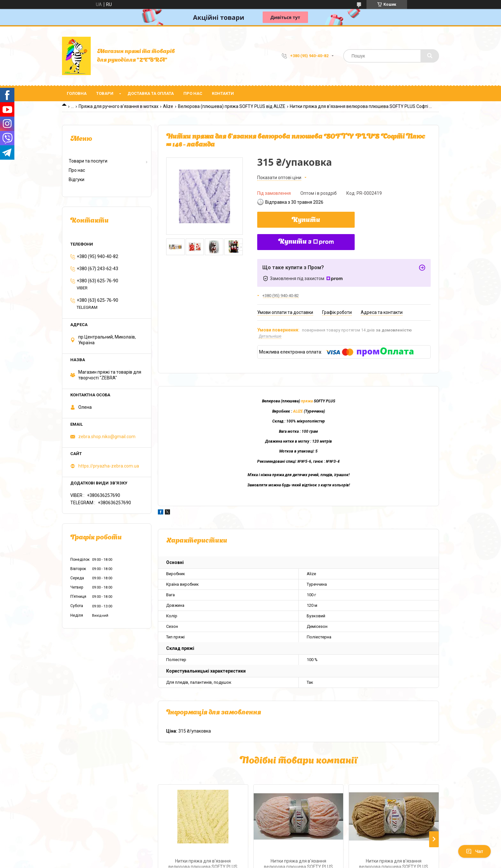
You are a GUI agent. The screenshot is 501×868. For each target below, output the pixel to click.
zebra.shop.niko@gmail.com (107, 437)
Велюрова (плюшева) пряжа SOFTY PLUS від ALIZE (232, 106)
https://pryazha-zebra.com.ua (109, 466)
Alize (168, 106)
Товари (105, 93)
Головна (77, 93)
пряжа (307, 401)
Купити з (306, 242)
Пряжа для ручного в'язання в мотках (119, 106)
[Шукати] (430, 56)
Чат (474, 851)
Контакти (223, 93)
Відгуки (77, 179)
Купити (306, 220)
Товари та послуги (88, 161)
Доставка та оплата (151, 93)
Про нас (193, 93)
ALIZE (298, 411)
